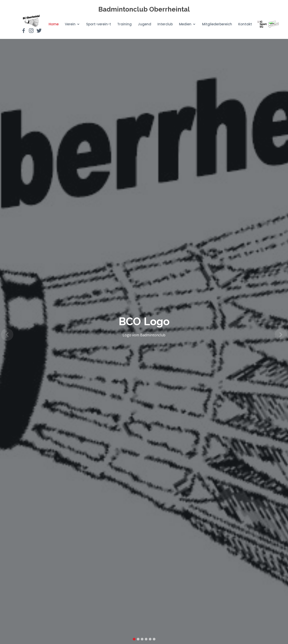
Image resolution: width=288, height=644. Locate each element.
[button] (7, 334)
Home (54, 24)
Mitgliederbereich (217, 24)
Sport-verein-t (99, 24)
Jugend (145, 24)
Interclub (165, 24)
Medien (185, 24)
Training (124, 24)
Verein (70, 24)
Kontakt (245, 24)
